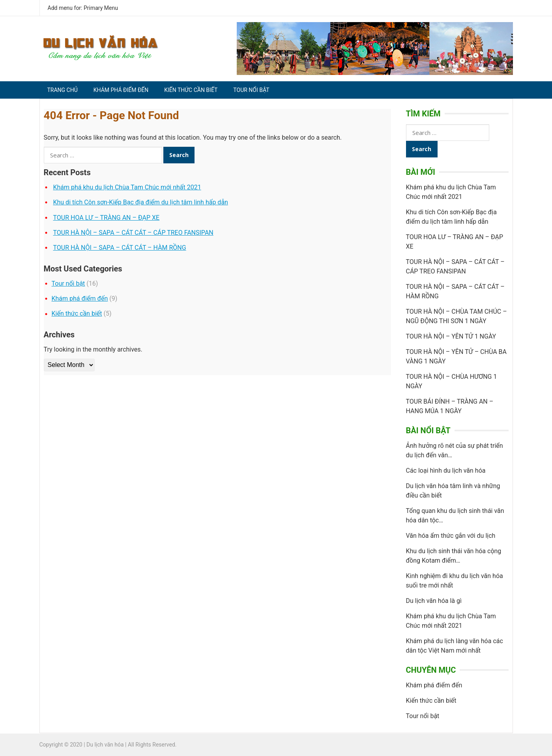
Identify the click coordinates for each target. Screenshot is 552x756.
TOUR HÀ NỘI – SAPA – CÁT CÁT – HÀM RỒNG (119, 248)
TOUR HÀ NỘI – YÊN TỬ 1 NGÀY (451, 336)
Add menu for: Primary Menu (83, 8)
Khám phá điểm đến (121, 90)
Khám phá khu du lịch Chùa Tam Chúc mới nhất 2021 (127, 187)
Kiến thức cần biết (191, 90)
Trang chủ (63, 90)
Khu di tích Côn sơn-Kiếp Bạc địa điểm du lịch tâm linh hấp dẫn (140, 202)
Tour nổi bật (251, 90)
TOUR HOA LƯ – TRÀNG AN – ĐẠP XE (106, 218)
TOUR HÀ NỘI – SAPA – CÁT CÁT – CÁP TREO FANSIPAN (133, 233)
